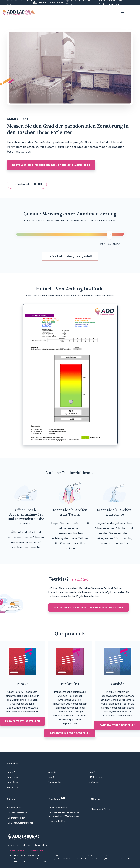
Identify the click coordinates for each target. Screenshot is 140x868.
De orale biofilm (57, 821)
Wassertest (13, 787)
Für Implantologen (16, 818)
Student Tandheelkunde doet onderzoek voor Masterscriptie (64, 814)
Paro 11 (93, 772)
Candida (52, 772)
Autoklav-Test (55, 782)
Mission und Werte (100, 809)
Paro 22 (11, 772)
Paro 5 (51, 777)
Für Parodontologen (17, 813)
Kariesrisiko (13, 777)
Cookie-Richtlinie (35, 850)
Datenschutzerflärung (17, 850)
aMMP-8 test (95, 777)
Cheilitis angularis (58, 808)
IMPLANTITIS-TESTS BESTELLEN (70, 733)
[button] (123, 13)
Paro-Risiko (13, 782)
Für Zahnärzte (14, 808)
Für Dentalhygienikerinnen (20, 823)
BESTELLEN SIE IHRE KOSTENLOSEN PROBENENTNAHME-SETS (51, 165)
